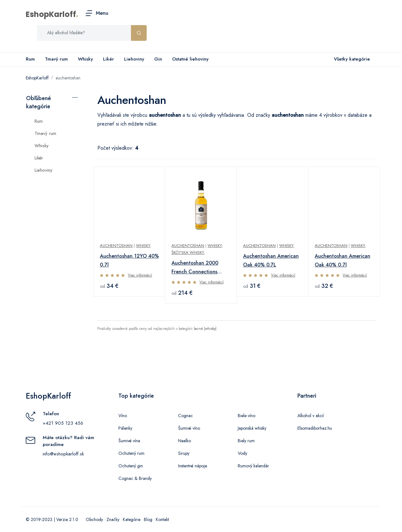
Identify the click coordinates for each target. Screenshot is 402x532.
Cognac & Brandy (135, 478)
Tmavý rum (56, 59)
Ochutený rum (131, 453)
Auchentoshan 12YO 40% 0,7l (129, 260)
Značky (113, 519)
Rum (30, 59)
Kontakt (162, 519)
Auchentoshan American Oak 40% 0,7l (342, 260)
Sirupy (184, 453)
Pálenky (125, 428)
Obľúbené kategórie (38, 102)
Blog (148, 519)
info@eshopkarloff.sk (63, 454)
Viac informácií (140, 275)
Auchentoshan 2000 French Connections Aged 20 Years (195, 268)
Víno (123, 416)
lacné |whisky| (205, 329)
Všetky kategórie (351, 59)
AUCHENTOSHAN (188, 246)
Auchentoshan (116, 246)
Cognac (185, 416)
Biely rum (246, 441)
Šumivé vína (129, 441)
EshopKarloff (51, 14)
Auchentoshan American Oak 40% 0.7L (271, 260)
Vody (242, 453)
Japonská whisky (252, 428)
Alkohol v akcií (311, 416)
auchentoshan (68, 78)
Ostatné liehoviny (190, 59)
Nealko (185, 441)
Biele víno (247, 416)
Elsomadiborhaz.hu (315, 428)
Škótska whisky (188, 253)
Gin (158, 59)
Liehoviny (134, 59)
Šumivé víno (189, 428)
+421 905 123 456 (63, 423)
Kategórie (132, 519)
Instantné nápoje (193, 466)
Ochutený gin (131, 466)
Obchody (94, 519)
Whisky (85, 59)
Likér (109, 59)
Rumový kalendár (253, 466)
